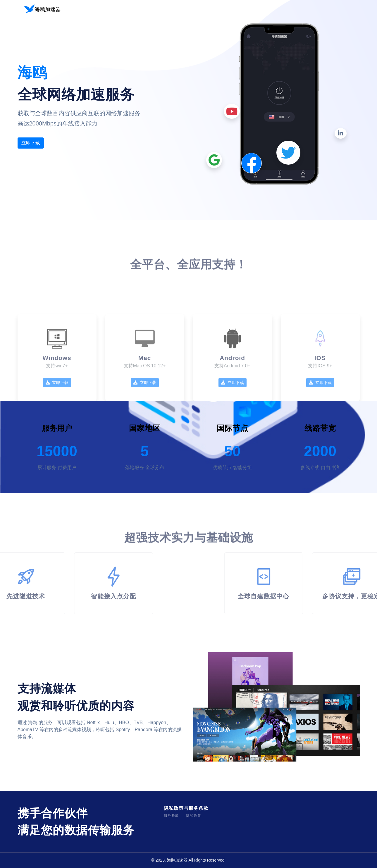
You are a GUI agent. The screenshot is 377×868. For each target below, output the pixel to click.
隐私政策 (194, 816)
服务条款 (171, 816)
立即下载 (31, 143)
